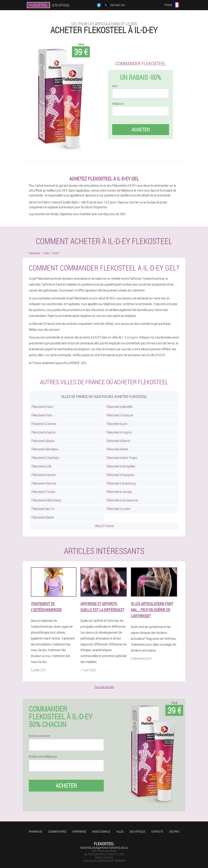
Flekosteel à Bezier (43, 517)
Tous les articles (104, 687)
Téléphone (118, 104)
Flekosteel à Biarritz (118, 441)
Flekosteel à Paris (42, 407)
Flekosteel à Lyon (117, 424)
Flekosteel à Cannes (44, 424)
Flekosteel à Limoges (119, 492)
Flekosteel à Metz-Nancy (46, 500)
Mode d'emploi (101, 831)
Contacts (157, 831)
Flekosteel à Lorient (118, 509)
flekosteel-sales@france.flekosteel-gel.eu (104, 848)
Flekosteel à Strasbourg (121, 483)
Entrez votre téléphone (43, 757)
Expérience (79, 831)
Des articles (137, 831)
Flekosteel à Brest (117, 449)
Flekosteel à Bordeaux (45, 449)
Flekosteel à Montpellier (121, 466)
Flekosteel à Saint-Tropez (122, 458)
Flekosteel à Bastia (43, 441)
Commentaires (57, 831)
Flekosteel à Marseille (119, 407)
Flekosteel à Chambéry (45, 458)
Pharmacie (36, 831)
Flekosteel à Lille (41, 466)
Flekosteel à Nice (42, 415)
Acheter (141, 130)
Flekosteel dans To (43, 509)
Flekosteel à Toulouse (120, 415)
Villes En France (104, 526)
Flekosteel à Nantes (44, 475)
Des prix (174, 831)
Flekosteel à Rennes (44, 483)
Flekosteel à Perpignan (120, 475)
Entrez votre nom (40, 736)
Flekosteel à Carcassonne (122, 500)
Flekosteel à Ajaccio (44, 432)
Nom (115, 86)
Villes (120, 831)
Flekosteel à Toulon (43, 492)
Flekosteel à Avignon (119, 432)
